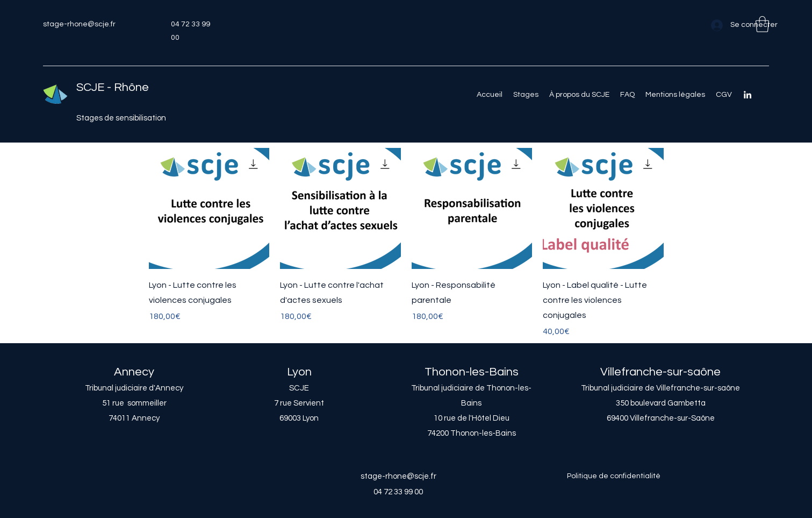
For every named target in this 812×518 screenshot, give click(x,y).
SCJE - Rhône (113, 87)
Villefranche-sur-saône (660, 372)
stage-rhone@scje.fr (79, 24)
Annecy (134, 372)
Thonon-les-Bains (472, 372)
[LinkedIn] (748, 95)
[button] (762, 24)
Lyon (299, 372)
